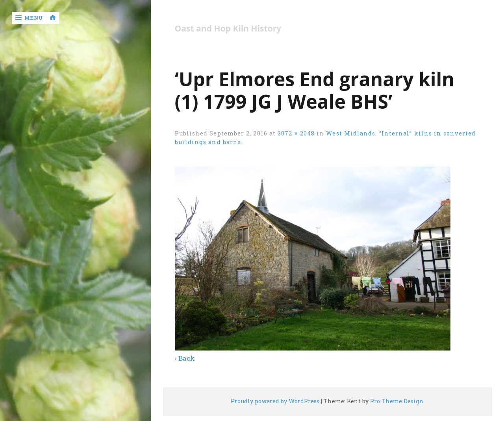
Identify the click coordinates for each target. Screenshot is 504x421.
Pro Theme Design (397, 401)
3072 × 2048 (296, 133)
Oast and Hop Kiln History (228, 29)
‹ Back (185, 358)
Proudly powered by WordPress (275, 401)
